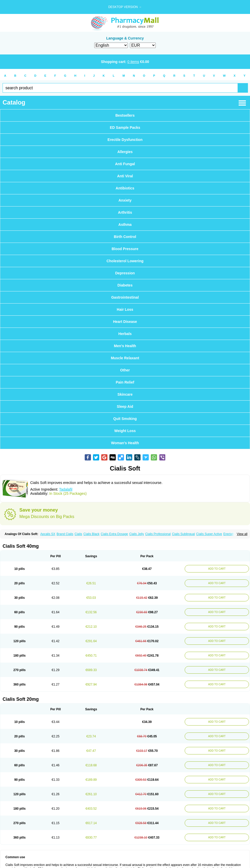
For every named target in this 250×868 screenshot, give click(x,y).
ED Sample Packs (125, 128)
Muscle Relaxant (125, 358)
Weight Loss (125, 431)
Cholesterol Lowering (125, 261)
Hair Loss (125, 309)
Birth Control (125, 237)
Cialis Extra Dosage (114, 534)
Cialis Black (91, 534)
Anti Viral (125, 176)
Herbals (125, 334)
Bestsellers (125, 115)
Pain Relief (125, 382)
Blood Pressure (125, 249)
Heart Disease (125, 322)
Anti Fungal (125, 164)
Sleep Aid (125, 407)
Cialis (78, 534)
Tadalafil (66, 489)
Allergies (125, 152)
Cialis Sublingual (183, 534)
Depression (125, 273)
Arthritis (125, 212)
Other (125, 370)
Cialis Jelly (136, 534)
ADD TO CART (217, 569)
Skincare (125, 394)
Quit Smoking (125, 419)
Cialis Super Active (209, 534)
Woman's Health (125, 443)
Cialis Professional (158, 534)
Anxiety (125, 200)
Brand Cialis (65, 534)
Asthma (125, 225)
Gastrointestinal (125, 297)
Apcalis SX (48, 534)
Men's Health (125, 346)
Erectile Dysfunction (125, 140)
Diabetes (125, 285)
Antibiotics (125, 188)
